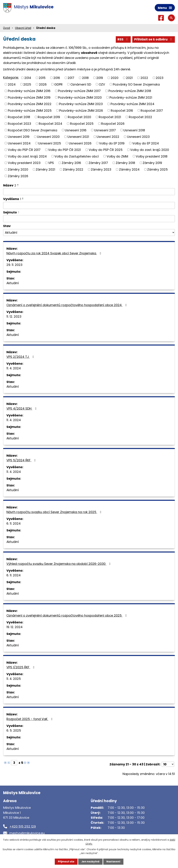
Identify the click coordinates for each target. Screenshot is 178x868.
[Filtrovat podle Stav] (89, 233)
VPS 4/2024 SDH (22, 408)
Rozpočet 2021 (110, 117)
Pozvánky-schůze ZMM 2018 (130, 91)
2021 (129, 78)
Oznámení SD (81, 84)
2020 (115, 78)
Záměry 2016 (71, 163)
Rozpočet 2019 (49, 117)
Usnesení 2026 (80, 143)
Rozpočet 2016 (122, 111)
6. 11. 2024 (14, 523)
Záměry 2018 (125, 163)
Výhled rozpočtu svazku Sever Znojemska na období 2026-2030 (59, 564)
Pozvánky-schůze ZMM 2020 (80, 97)
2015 (42, 78)
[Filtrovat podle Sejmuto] (89, 219)
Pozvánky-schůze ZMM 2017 (79, 91)
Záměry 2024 (129, 169)
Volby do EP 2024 (146, 143)
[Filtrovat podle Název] (89, 192)
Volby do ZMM (117, 156)
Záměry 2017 (98, 163)
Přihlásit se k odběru (154, 39)
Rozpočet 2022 (140, 117)
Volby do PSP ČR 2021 (64, 150)
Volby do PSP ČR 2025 (106, 150)
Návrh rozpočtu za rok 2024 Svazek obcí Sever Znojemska (54, 253)
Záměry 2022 (73, 169)
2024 (12, 84)
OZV (102, 84)
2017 (71, 78)
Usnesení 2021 (78, 137)
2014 (28, 78)
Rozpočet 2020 (79, 117)
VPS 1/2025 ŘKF (21, 667)
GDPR (58, 84)
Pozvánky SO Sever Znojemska (136, 84)
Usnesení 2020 (48, 137)
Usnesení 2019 (19, 137)
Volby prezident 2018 (152, 156)
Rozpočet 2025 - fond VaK (30, 719)
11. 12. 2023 (14, 316)
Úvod (7, 28)
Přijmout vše (66, 862)
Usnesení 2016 (76, 130)
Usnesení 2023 (138, 137)
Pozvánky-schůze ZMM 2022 (30, 104)
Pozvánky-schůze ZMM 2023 (81, 104)
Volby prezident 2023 (24, 163)
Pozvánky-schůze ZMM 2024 (132, 104)
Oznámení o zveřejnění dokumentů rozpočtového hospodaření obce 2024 (67, 305)
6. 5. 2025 (14, 730)
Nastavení (113, 862)
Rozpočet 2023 (19, 124)
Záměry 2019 (152, 163)
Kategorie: (11, 78)
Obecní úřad (23, 28)
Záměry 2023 (101, 169)
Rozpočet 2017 (152, 111)
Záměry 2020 (18, 169)
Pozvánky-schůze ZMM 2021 (131, 97)
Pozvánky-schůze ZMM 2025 (30, 111)
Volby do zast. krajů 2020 (150, 150)
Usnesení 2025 (50, 143)
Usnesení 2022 (108, 137)
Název (10, 185)
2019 (100, 78)
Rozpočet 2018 (19, 117)
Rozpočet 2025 (82, 124)
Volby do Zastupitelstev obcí (77, 156)
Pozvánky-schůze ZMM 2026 (81, 111)
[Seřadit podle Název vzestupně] (18, 185)
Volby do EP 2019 (112, 143)
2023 (160, 78)
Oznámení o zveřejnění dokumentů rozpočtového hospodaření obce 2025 (67, 615)
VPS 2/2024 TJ (21, 357)
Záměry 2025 (157, 169)
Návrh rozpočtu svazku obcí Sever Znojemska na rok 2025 (55, 512)
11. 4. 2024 (14, 368)
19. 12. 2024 (15, 627)
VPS (51, 163)
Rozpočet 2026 (113, 124)
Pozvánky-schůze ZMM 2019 (29, 97)
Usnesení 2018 (134, 130)
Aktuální (13, 283)
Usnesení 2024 (19, 143)
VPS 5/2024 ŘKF (22, 460)
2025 (27, 84)
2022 (144, 78)
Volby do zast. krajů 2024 (27, 156)
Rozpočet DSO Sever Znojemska (33, 130)
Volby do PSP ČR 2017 (24, 150)
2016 (57, 78)
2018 (85, 78)
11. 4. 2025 (14, 679)
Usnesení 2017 (105, 130)
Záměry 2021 (45, 169)
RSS (123, 39)
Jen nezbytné (90, 862)
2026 (43, 84)
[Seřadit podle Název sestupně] (18, 186)
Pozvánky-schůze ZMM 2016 (29, 91)
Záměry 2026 (18, 176)
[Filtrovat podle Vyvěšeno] (89, 206)
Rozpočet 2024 (50, 124)
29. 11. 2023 (14, 265)
